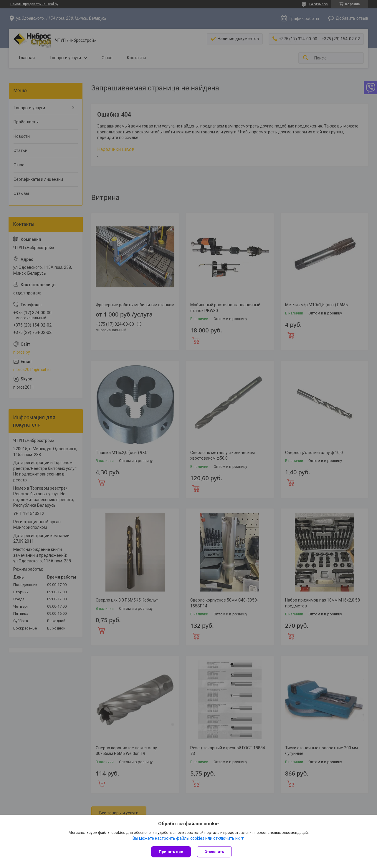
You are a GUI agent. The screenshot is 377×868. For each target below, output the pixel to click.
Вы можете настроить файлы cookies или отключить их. (187, 838)
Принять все (171, 852)
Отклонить (214, 852)
